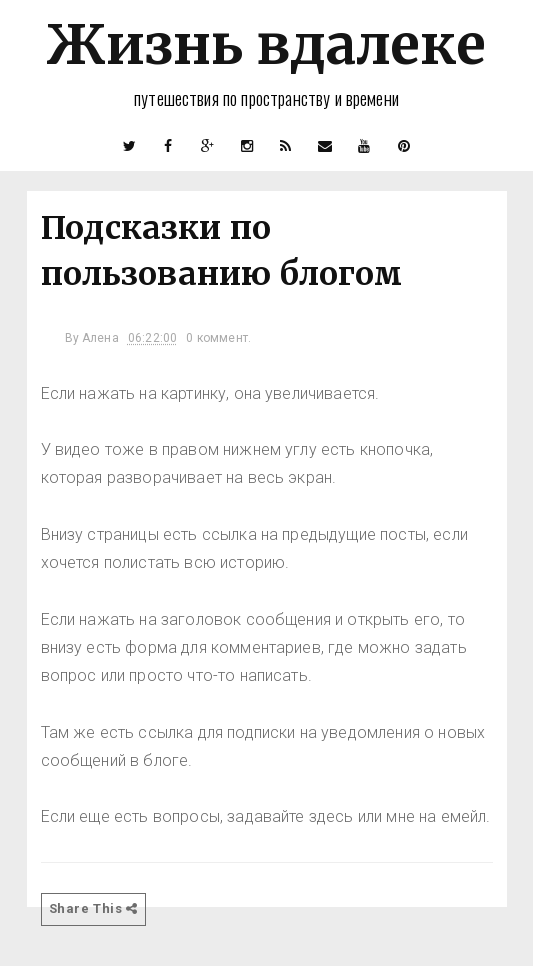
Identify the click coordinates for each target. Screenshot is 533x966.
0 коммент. (218, 338)
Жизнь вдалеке (266, 44)
